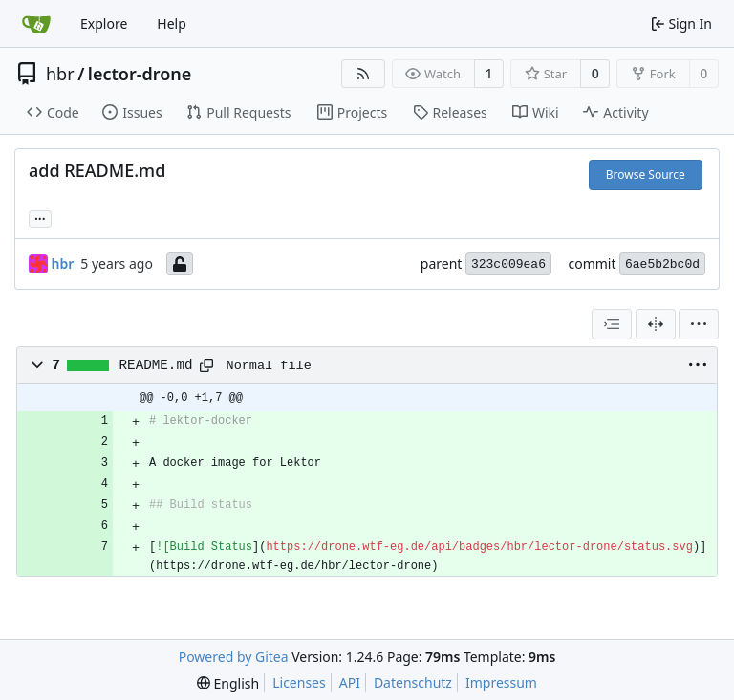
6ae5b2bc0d (662, 264)
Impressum (501, 682)
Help (172, 23)
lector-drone (140, 74)
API (350, 682)
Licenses (299, 682)
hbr (60, 74)
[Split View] (656, 324)
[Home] (36, 24)
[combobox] (612, 324)
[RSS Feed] (363, 74)
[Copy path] (206, 365)
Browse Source (646, 175)
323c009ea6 (508, 264)
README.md (156, 365)
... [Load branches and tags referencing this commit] (40, 217)
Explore (104, 23)
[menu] (699, 324)
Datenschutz (413, 682)
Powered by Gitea (234, 656)
